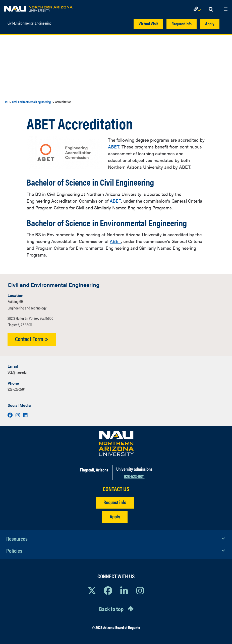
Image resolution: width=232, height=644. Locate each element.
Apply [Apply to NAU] (115, 516)
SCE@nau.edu (17, 372)
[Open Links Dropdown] (198, 9)
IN (6, 102)
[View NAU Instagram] (140, 590)
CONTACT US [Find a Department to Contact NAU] (116, 489)
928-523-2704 (17, 389)
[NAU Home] (38, 8)
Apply (210, 23)
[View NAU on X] (92, 590)
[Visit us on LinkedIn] (25, 415)
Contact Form (32, 339)
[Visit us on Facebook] (11, 415)
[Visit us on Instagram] (18, 415)
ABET (114, 147)
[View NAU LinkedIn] (124, 590)
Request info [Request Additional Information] (115, 502)
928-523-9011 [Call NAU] (134, 476)
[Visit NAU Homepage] (116, 443)
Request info (182, 23)
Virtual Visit (148, 23)
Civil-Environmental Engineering (30, 21)
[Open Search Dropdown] (211, 9)
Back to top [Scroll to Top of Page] (111, 609)
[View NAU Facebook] (108, 590)
